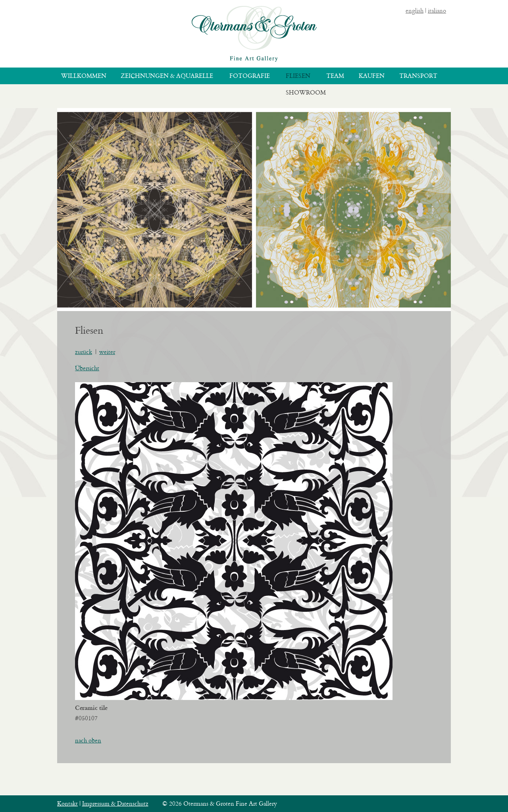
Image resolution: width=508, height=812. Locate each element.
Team (335, 76)
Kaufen (372, 76)
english (415, 11)
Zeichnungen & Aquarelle (167, 76)
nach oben (88, 740)
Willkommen (84, 76)
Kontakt (67, 803)
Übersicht (87, 368)
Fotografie (250, 76)
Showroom (306, 92)
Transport (418, 76)
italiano (437, 11)
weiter (107, 352)
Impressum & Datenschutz (115, 803)
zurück (84, 352)
